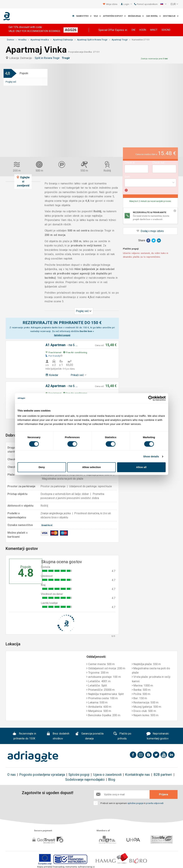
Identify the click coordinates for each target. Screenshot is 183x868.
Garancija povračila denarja (89, 736)
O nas (11, 775)
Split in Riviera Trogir (48, 58)
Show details (151, 456)
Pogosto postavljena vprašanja (42, 775)
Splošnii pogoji (62, 335)
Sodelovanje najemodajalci (85, 780)
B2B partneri (163, 775)
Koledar (52, 375)
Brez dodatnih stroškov (58, 736)
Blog (112, 780)
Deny (42, 467)
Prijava (164, 794)
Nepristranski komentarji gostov (158, 736)
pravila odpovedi (155, 803)
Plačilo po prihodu (122, 736)
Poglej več (11, 82)
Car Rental (153, 16)
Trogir (67, 58)
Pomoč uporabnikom (146, 4)
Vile (97, 16)
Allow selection (91, 467)
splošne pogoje (135, 803)
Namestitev (84, 16)
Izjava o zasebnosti (107, 775)
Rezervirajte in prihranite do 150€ (24, 736)
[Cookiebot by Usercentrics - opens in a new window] (151, 398)
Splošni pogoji (79, 775)
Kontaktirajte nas (137, 775)
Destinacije (171, 16)
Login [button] (128, 4)
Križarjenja (136, 16)
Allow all (141, 467)
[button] (163, 4)
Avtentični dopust (115, 16)
